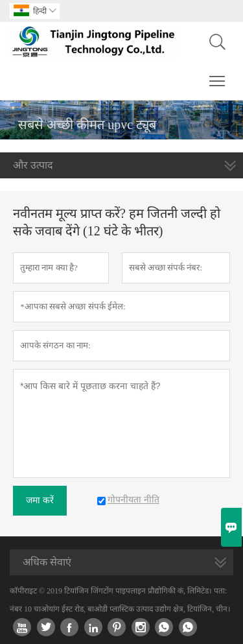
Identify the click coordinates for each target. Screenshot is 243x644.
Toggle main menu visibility (218, 75)
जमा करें (40, 500)
